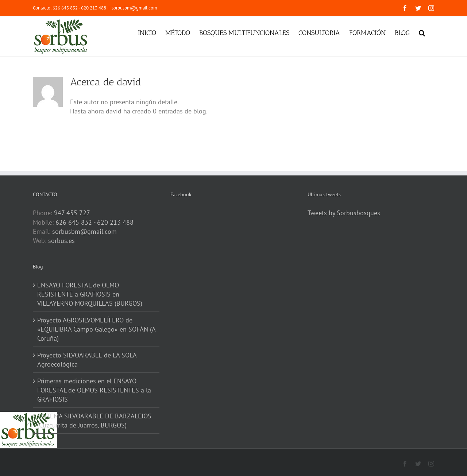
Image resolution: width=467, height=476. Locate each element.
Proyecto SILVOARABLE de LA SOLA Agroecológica (87, 360)
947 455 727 (72, 213)
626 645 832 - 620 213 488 (94, 222)
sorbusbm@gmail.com (134, 8)
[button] (422, 32)
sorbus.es (61, 241)
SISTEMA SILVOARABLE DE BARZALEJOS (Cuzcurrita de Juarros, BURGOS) (94, 421)
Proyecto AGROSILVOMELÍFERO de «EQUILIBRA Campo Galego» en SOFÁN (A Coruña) (96, 329)
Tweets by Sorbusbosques (344, 213)
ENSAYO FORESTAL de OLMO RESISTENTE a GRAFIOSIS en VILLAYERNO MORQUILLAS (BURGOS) (90, 294)
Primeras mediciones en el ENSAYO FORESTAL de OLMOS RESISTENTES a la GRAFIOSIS (94, 390)
